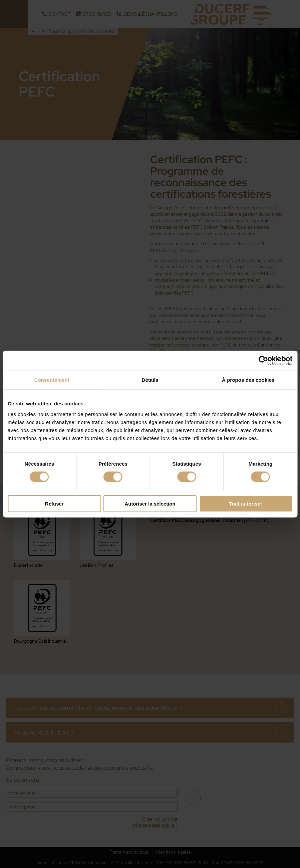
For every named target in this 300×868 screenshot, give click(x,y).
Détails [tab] (150, 380)
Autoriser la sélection (150, 503)
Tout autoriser (246, 503)
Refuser (54, 503)
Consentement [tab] (52, 380)
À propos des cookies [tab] (248, 380)
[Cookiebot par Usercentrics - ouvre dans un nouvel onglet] (263, 361)
